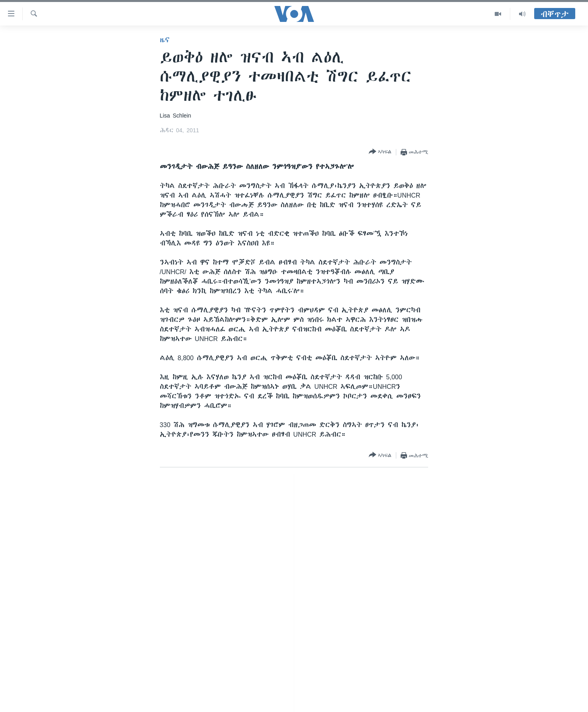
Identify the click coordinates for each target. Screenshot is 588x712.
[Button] (380, 152)
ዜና (165, 40)
